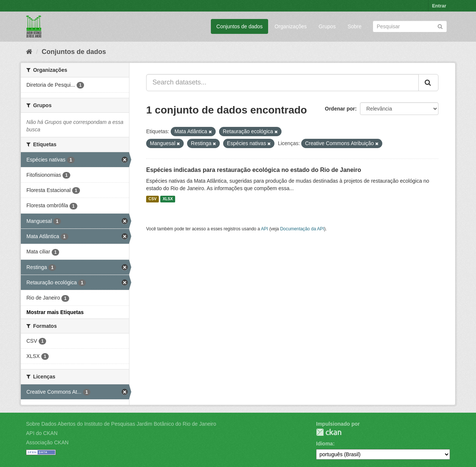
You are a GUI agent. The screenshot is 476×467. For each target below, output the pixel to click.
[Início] (29, 52)
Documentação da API (302, 229)
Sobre (355, 26)
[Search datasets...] (282, 83)
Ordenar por (340, 109)
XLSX (168, 199)
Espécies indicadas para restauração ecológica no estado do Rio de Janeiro (254, 170)
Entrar (439, 6)
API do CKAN (42, 433)
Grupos (327, 26)
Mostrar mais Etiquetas (55, 312)
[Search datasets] (410, 26)
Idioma (324, 444)
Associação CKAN (47, 442)
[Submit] (440, 26)
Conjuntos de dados (240, 26)
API (265, 229)
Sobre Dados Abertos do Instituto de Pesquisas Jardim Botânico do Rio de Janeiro (121, 424)
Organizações (290, 26)
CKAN (329, 432)
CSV (152, 199)
